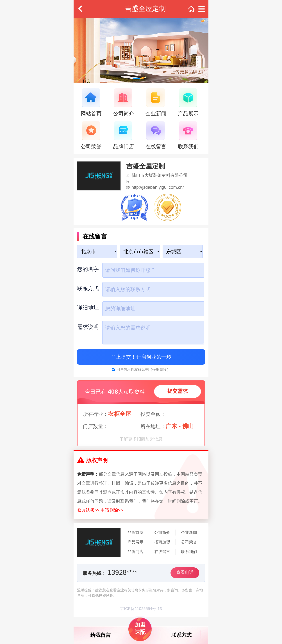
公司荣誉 (189, 542)
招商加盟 (162, 542)
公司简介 (162, 533)
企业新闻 (189, 533)
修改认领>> (88, 510)
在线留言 (162, 552)
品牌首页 (135, 533)
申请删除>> (112, 510)
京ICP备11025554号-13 (141, 609)
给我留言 (101, 635)
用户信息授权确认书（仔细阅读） (143, 369)
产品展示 (135, 542)
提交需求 (178, 391)
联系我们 (189, 552)
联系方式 (181, 635)
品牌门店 (135, 552)
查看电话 (185, 572)
